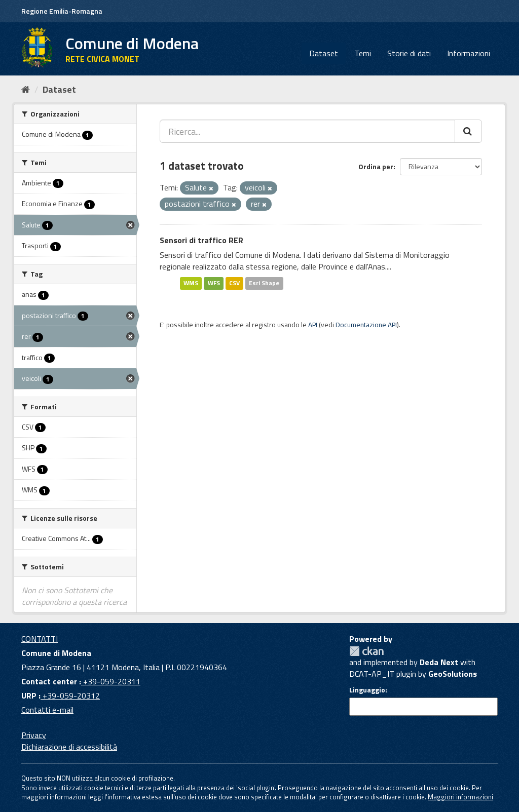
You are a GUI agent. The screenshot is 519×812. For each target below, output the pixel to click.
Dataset (324, 53)
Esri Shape (264, 283)
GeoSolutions (453, 674)
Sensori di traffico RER (201, 240)
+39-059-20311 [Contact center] (111, 681)
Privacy (34, 735)
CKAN (366, 651)
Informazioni (469, 53)
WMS (191, 283)
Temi (363, 53)
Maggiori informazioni (460, 797)
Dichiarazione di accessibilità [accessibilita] (69, 747)
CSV (234, 283)
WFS (214, 283)
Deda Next (439, 662)
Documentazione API (366, 325)
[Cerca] (468, 131)
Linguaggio (367, 690)
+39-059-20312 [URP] (70, 695)
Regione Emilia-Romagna (62, 11)
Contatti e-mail (47, 710)
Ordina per (376, 166)
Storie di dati (409, 53)
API (313, 325)
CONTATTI (40, 639)
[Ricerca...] (307, 131)
